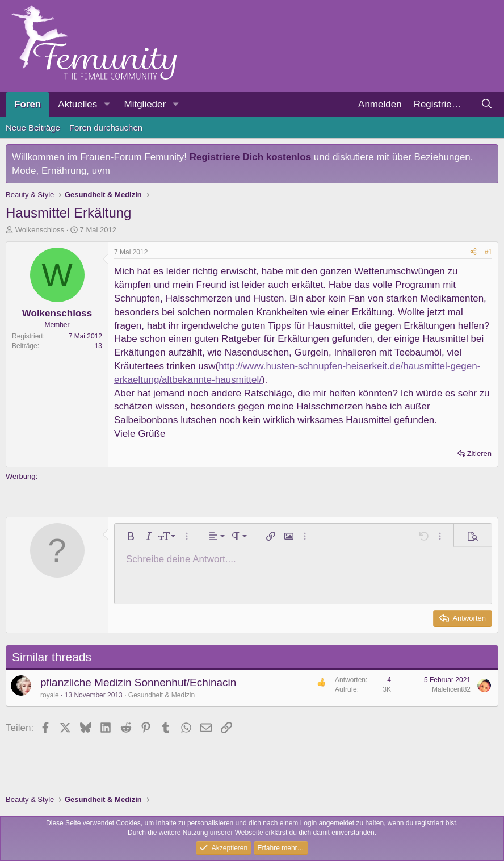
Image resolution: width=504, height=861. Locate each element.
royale (50, 695)
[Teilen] (473, 252)
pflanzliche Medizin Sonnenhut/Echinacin (138, 682)
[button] (107, 105)
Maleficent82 (451, 689)
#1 (488, 252)
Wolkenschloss (40, 230)
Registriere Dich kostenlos (250, 157)
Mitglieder (145, 104)
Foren (28, 104)
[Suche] (486, 105)
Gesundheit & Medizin (161, 695)
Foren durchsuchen (106, 128)
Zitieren (479, 454)
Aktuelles (77, 104)
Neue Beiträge (33, 128)
